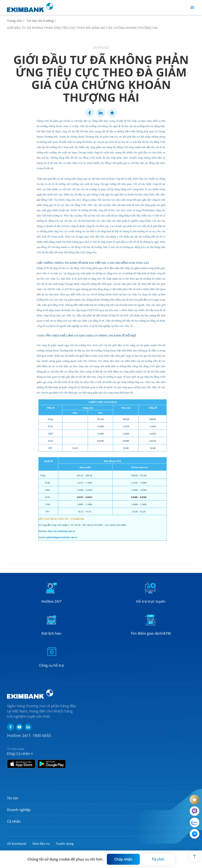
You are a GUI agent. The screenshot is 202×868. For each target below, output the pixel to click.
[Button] (123, 859)
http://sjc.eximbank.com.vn (62, 531)
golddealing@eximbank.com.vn (62, 537)
